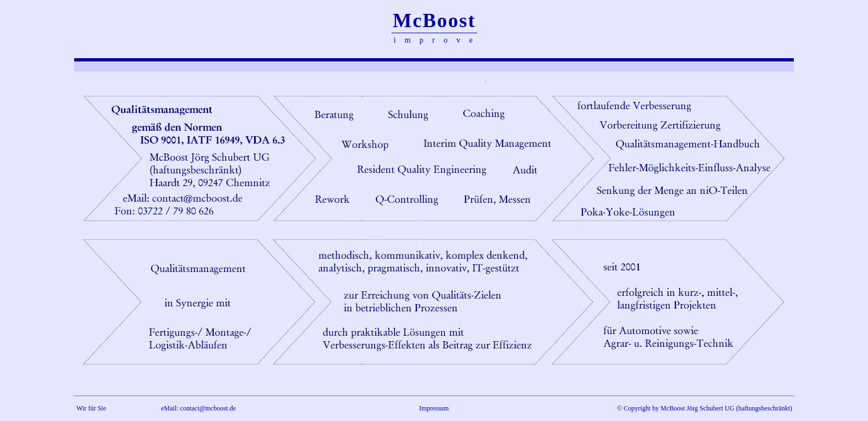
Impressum (434, 408)
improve (438, 40)
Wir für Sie (91, 408)
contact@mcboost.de (208, 408)
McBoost (435, 20)
